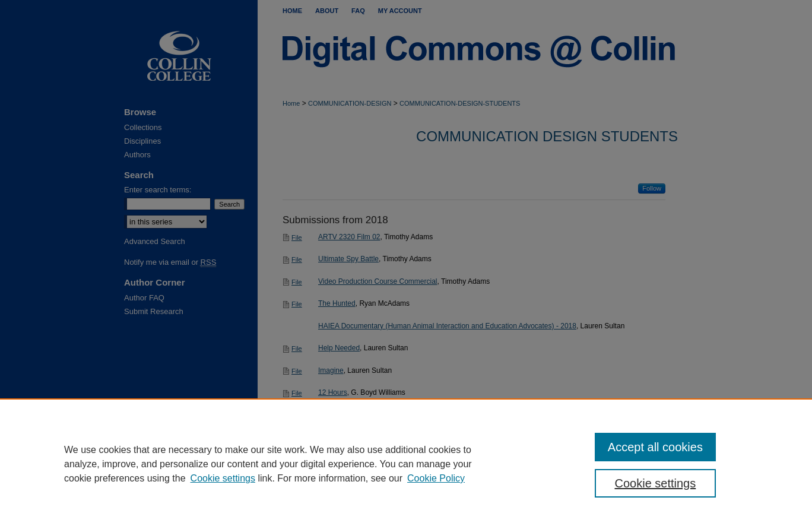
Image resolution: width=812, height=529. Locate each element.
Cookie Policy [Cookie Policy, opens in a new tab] (436, 478)
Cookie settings (223, 478)
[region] (406, 464)
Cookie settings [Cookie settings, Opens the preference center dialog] (656, 483)
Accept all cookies (655, 447)
